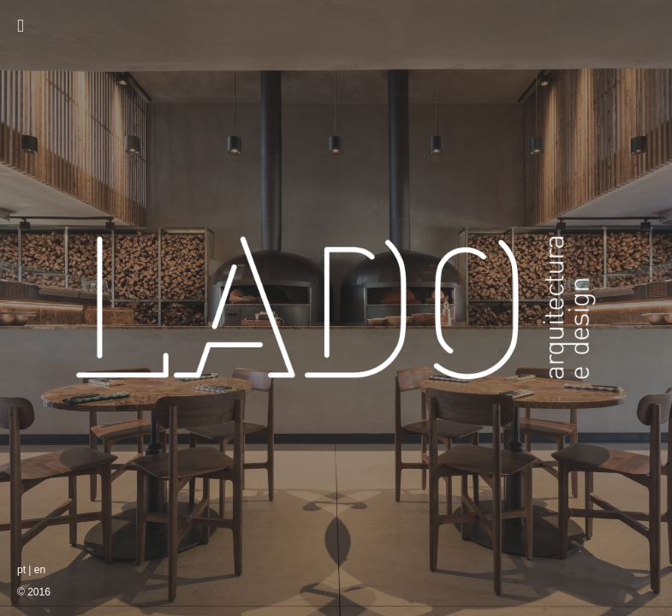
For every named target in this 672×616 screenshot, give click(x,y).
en (40, 570)
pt (21, 570)
